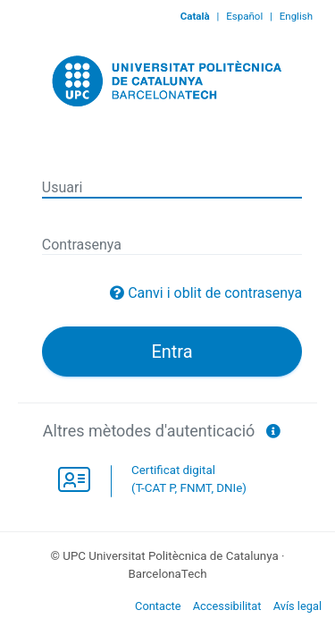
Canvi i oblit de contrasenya (215, 293)
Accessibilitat (227, 606)
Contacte (158, 606)
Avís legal (297, 606)
